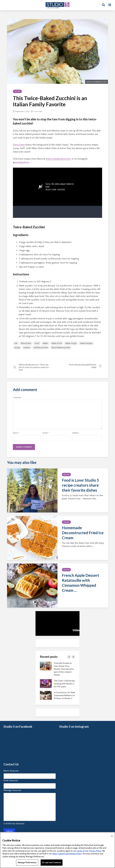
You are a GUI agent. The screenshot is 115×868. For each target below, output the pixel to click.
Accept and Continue (51, 862)
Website (75, 433)
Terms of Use (82, 851)
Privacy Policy (95, 851)
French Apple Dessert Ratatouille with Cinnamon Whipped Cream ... (81, 583)
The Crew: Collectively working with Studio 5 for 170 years (64, 684)
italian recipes (86, 343)
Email (46, 433)
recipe (17, 347)
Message (12, 790)
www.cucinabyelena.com (58, 159)
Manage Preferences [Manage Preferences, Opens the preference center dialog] (27, 862)
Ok (112, 836)
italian (45, 343)
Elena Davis (19, 145)
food (37, 343)
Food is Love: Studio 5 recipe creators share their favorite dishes (80, 485)
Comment (17, 398)
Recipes (17, 91)
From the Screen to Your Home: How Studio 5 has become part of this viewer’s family (64, 669)
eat (16, 343)
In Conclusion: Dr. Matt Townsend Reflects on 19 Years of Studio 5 (64, 695)
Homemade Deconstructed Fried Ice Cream (83, 533)
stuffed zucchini (41, 347)
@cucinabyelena (21, 162)
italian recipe (71, 343)
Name (16, 433)
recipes (27, 347)
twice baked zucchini (61, 347)
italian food (57, 343)
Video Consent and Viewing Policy (67, 854)
